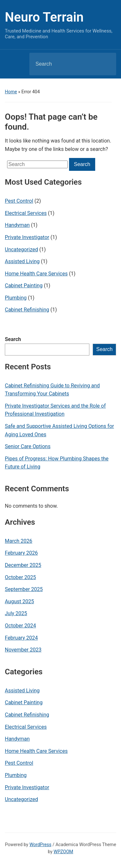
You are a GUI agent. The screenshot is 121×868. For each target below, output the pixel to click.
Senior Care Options (28, 446)
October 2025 (20, 577)
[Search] (65, 64)
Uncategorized (21, 249)
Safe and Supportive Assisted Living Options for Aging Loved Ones (59, 430)
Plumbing (16, 298)
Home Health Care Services (36, 274)
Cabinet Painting (24, 286)
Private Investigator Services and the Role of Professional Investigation (55, 410)
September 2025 (24, 589)
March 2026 (19, 541)
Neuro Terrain (44, 17)
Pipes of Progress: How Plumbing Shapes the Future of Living (57, 463)
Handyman (17, 225)
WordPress (40, 845)
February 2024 (21, 638)
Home (11, 92)
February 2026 (21, 553)
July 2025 (16, 613)
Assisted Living (22, 261)
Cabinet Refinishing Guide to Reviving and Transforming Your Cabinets (52, 390)
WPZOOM (63, 852)
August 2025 (19, 601)
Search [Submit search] (106, 64)
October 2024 (20, 626)
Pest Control (19, 201)
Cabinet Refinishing (27, 310)
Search (13, 339)
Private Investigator (27, 237)
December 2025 (23, 565)
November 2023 (23, 650)
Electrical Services (26, 213)
